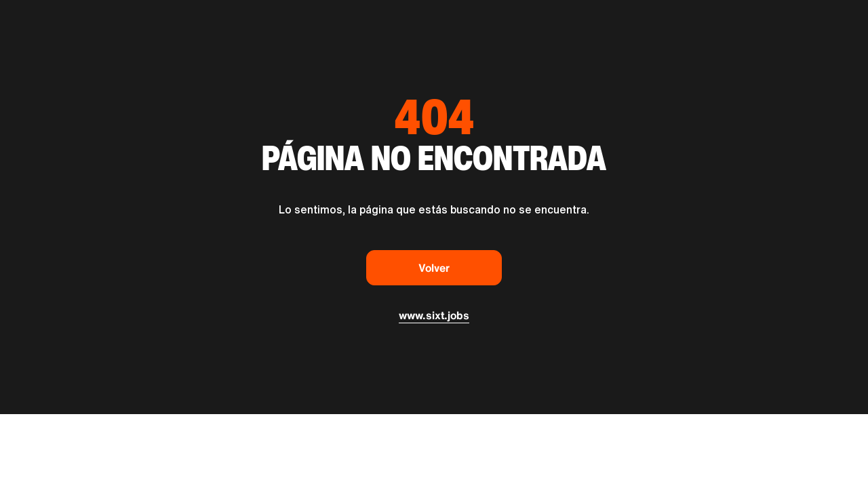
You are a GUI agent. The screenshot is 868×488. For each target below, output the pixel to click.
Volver (434, 268)
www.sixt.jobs (434, 315)
